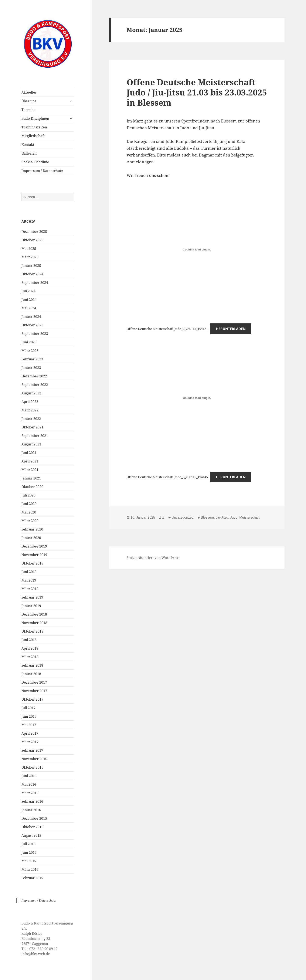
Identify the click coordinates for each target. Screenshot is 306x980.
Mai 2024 (29, 308)
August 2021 (31, 444)
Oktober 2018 (32, 631)
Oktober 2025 (32, 240)
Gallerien (29, 153)
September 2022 (35, 385)
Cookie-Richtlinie (35, 162)
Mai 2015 (29, 861)
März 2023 (30, 351)
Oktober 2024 (32, 274)
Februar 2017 (32, 750)
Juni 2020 (29, 504)
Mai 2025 (29, 249)
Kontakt (28, 145)
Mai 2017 (29, 725)
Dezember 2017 (34, 682)
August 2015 (31, 835)
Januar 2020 (31, 538)
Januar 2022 (31, 419)
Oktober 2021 (32, 427)
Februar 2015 (32, 878)
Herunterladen (231, 329)
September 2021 (35, 436)
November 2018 (34, 623)
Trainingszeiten (34, 127)
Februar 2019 (32, 597)
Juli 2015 (28, 844)
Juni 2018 (29, 640)
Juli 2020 (28, 495)
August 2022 (31, 393)
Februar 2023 (32, 359)
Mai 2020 (29, 512)
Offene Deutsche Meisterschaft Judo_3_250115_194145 (167, 477)
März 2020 (30, 521)
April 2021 (30, 461)
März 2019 (30, 589)
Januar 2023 (31, 368)
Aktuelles (29, 92)
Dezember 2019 (34, 546)
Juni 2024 (29, 300)
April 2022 (30, 402)
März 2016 (30, 793)
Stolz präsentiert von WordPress (153, 558)
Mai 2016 (29, 784)
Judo (234, 517)
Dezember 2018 (34, 614)
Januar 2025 (31, 266)
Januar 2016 (31, 810)
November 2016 (34, 759)
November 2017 (34, 691)
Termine (28, 110)
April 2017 (30, 733)
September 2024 (35, 283)
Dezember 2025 (34, 232)
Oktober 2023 (32, 325)
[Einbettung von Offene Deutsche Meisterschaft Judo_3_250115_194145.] (197, 398)
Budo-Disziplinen (35, 118)
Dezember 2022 (34, 376)
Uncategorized (183, 517)
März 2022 (30, 410)
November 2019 (34, 555)
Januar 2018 (31, 674)
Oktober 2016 (32, 767)
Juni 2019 (29, 572)
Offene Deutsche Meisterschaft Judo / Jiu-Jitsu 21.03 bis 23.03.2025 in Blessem (197, 92)
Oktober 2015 (32, 827)
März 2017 (30, 742)
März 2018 (30, 657)
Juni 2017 (29, 716)
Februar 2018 (32, 665)
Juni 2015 (29, 852)
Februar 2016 (32, 801)
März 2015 (30, 869)
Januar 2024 (31, 317)
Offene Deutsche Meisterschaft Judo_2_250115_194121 (167, 329)
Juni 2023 (29, 342)
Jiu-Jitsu (222, 517)
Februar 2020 (32, 529)
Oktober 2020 (32, 487)
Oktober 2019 (32, 563)
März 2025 (30, 257)
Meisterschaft (249, 517)
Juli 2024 (28, 291)
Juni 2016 (29, 776)
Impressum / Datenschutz (42, 171)
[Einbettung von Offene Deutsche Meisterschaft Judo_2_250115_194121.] (197, 250)
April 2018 (30, 648)
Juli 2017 (28, 708)
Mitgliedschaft (33, 136)
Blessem (207, 517)
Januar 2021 (31, 478)
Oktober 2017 (32, 699)
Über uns (29, 101)
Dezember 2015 (34, 818)
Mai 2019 (29, 580)
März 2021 (30, 470)
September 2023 (35, 334)
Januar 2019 (31, 606)
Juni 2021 (29, 453)
